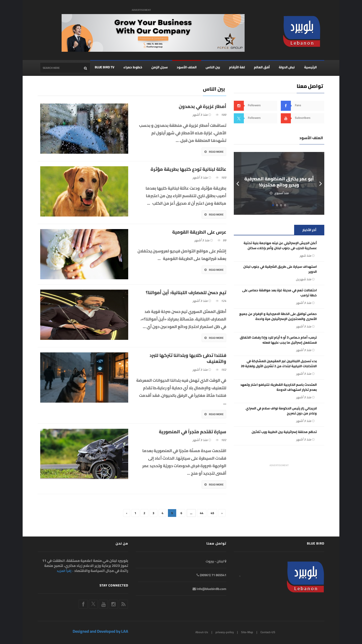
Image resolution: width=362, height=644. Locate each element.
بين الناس (213, 67)
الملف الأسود (187, 67)
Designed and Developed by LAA (100, 631)
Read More (214, 152)
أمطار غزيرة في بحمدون (202, 107)
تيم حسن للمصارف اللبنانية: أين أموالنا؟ (186, 293)
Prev (238, 184)
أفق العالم (262, 67)
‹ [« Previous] (127, 513)
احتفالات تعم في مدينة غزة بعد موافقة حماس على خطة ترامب (279, 293)
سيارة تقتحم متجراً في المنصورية (193, 432)
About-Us (202, 632)
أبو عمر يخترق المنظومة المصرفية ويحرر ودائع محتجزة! (279, 182)
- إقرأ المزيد (65, 571)
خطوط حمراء (133, 67)
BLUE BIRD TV (105, 67)
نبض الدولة (287, 67)
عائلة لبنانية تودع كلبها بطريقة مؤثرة (188, 170)
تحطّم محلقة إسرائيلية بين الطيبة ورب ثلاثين (284, 432)
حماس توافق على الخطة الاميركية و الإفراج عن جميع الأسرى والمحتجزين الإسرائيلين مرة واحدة (278, 316)
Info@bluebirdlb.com (209, 589)
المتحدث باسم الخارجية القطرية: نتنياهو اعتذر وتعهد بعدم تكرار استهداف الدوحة (279, 387)
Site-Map (247, 632)
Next (321, 184)
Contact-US (268, 632)
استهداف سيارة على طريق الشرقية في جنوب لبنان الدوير (280, 269)
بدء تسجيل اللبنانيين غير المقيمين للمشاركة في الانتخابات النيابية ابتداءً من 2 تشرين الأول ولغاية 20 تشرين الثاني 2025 (279, 366)
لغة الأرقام (237, 67)
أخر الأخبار (309, 230)
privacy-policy (225, 632)
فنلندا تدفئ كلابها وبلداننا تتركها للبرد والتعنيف (188, 359)
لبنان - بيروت (216, 561)
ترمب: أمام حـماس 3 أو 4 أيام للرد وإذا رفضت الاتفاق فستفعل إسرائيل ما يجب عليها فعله (278, 340)
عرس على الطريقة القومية (199, 232)
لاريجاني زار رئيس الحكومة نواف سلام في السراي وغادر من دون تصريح (281, 411)
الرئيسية (310, 67)
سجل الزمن (160, 67)
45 (212, 513)
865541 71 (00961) (211, 575)
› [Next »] (222, 513)
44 (202, 513)
